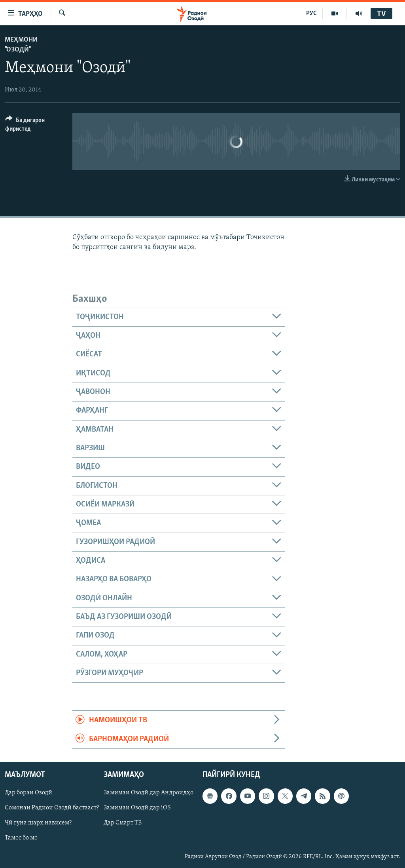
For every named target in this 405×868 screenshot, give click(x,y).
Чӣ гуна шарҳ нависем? (38, 823)
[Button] (34, 126)
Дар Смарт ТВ (123, 823)
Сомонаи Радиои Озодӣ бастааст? (52, 808)
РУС (311, 13)
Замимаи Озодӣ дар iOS (137, 808)
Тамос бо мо (21, 838)
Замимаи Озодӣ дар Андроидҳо (149, 793)
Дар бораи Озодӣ (28, 793)
